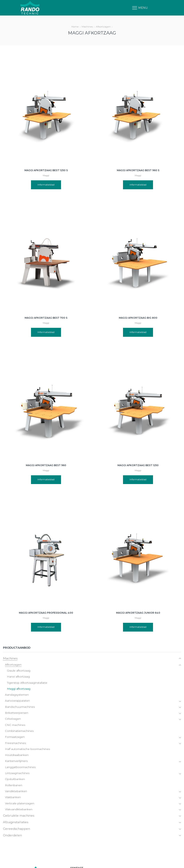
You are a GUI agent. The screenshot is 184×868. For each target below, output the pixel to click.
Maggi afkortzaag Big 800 (138, 318)
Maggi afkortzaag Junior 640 (138, 588)
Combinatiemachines (20, 733)
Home (75, 27)
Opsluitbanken (15, 782)
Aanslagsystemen (17, 696)
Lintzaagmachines (18, 776)
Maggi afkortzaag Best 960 (46, 465)
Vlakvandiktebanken (19, 813)
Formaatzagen (15, 739)
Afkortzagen (103, 27)
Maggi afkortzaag (19, 689)
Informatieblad (46, 185)
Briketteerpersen (17, 714)
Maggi (46, 175)
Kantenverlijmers (17, 764)
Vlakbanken (13, 801)
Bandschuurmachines (20, 708)
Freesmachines (16, 745)
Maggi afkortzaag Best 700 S (46, 318)
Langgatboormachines (21, 770)
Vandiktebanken (16, 794)
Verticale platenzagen (20, 807)
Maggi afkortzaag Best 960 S (138, 170)
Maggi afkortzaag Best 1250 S (46, 170)
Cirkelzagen (13, 720)
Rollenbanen (14, 788)
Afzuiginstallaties (16, 826)
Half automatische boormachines (28, 751)
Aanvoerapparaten (18, 702)
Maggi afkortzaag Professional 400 (46, 588)
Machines (87, 27)
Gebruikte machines (19, 819)
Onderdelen (13, 839)
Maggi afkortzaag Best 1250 (138, 465)
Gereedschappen (17, 833)
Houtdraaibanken (17, 757)
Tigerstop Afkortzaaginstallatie (28, 683)
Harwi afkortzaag (19, 677)
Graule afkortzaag (19, 671)
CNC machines (15, 726)
